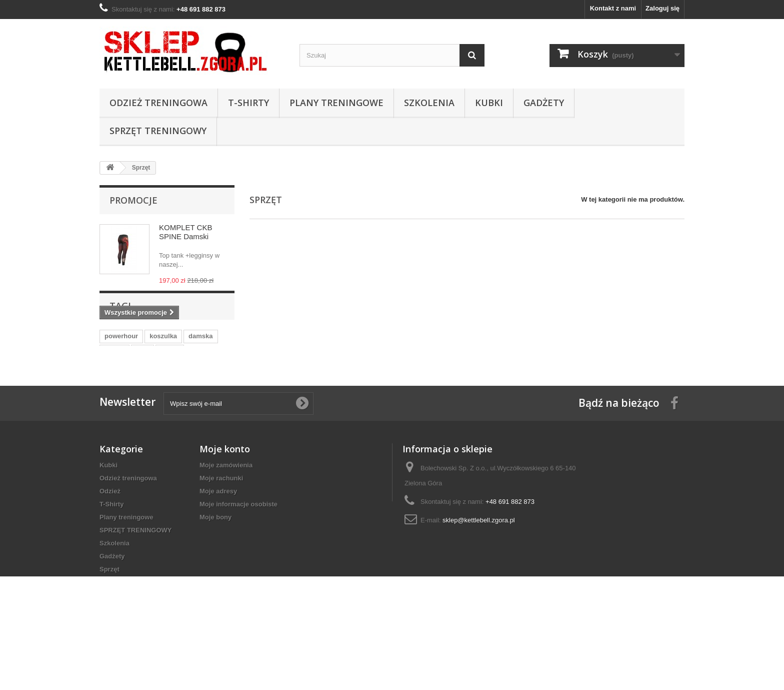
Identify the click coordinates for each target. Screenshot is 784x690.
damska (200, 380)
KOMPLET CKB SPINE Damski (185, 232)
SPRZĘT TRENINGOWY (158, 131)
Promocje (133, 200)
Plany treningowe (336, 103)
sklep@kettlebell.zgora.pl (479, 578)
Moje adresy (218, 549)
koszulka (163, 380)
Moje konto (225, 506)
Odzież (110, 549)
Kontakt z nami (613, 8)
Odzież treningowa (158, 103)
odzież (114, 395)
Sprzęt (109, 627)
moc (143, 395)
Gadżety (544, 103)
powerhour (121, 380)
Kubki (489, 103)
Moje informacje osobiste (238, 562)
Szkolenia (429, 103)
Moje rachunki (221, 536)
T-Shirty (248, 103)
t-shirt (170, 395)
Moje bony (215, 575)
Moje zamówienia (226, 523)
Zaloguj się (662, 8)
